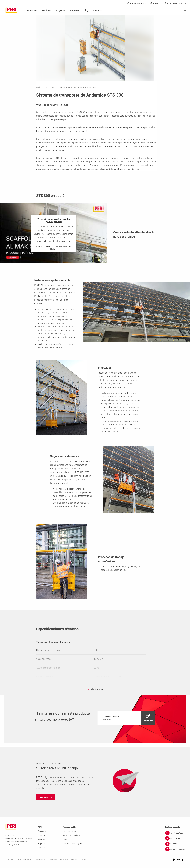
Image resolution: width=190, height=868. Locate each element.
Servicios (46, 10)
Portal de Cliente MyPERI (74, 844)
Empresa (75, 10)
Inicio (39, 87)
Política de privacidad (24, 860)
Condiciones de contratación (58, 860)
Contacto (97, 10)
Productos (50, 87)
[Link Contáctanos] (175, 844)
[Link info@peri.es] (175, 838)
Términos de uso (40, 860)
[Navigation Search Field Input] (172, 11)
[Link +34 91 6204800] (175, 833)
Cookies (84, 860)
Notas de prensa (70, 831)
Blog (86, 10)
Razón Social (10, 860)
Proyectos (60, 10)
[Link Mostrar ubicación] (175, 849)
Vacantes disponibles (72, 835)
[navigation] (126, 718)
